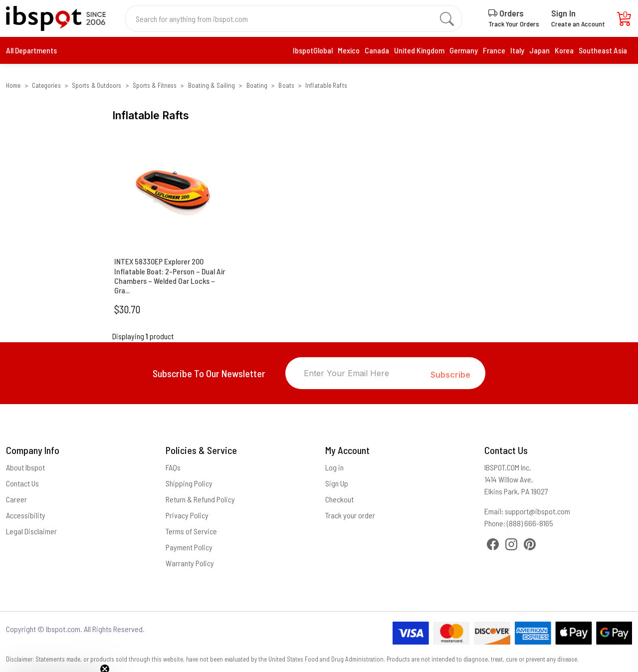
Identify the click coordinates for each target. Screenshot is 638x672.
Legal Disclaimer (31, 531)
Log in (334, 467)
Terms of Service (191, 531)
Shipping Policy (189, 483)
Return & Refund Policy (200, 499)
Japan (539, 50)
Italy (517, 50)
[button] (56, 660)
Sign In (563, 13)
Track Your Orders (514, 24)
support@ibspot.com (537, 511)
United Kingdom (419, 50)
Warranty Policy (190, 563)
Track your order (350, 515)
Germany (464, 50)
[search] (447, 18)
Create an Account (578, 24)
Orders (506, 13)
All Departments (31, 50)
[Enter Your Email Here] (358, 373)
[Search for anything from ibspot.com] (288, 18)
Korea (564, 50)
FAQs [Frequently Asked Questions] (173, 467)
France (494, 50)
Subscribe (450, 375)
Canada (377, 50)
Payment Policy (189, 547)
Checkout (339, 499)
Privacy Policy (187, 515)
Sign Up (337, 483)
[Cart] (625, 21)
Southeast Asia (603, 50)
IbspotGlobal (313, 50)
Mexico (349, 50)
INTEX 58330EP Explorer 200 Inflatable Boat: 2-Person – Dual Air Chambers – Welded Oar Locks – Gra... (170, 276)
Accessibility (26, 515)
